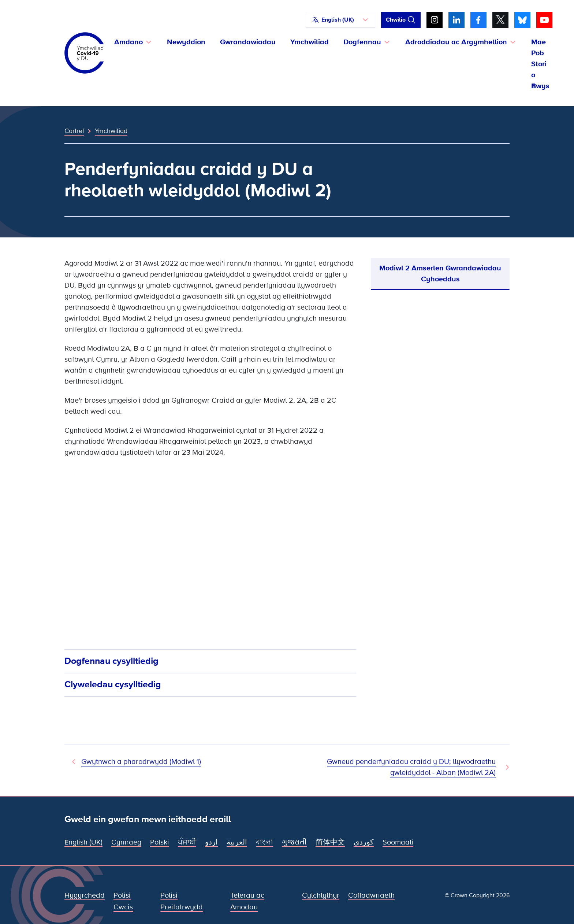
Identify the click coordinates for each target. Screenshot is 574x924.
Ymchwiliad (310, 42)
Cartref (74, 131)
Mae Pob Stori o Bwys (540, 64)
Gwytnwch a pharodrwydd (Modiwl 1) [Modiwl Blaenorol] (141, 762)
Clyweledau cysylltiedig (113, 684)
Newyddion (186, 42)
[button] (340, 20)
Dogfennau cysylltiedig (111, 661)
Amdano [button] (128, 42)
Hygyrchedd (85, 895)
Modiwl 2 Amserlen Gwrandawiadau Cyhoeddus (440, 274)
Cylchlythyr (321, 895)
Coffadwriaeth (371, 895)
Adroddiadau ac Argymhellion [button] (456, 42)
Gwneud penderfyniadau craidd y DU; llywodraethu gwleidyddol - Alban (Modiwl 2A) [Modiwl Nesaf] (411, 767)
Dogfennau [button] (362, 42)
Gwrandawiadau (248, 42)
